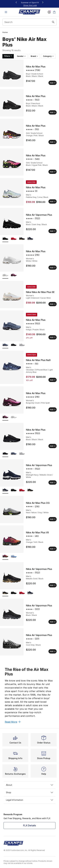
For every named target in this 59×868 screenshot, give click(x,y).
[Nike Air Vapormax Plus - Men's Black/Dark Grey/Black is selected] (5, 239)
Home (5, 32)
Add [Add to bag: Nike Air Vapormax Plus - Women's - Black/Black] (53, 622)
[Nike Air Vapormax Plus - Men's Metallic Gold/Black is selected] (5, 593)
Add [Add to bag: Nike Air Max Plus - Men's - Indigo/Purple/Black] (53, 337)
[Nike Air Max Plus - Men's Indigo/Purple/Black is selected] (5, 345)
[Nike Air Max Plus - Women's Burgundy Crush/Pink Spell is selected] (5, 417)
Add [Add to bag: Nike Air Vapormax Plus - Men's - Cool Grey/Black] (53, 651)
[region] (29, 4)
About (29, 785)
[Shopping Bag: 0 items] (54, 12)
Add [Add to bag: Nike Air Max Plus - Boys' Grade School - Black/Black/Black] (53, 83)
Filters (8, 56)
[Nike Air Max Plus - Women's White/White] (14, 417)
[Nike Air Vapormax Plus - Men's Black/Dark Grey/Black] (14, 490)
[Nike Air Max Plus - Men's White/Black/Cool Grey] (22, 345)
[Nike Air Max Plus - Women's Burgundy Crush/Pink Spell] (14, 275)
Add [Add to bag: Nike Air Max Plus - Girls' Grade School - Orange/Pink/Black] (53, 142)
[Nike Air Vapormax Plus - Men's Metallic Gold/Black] (22, 239)
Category (48, 56)
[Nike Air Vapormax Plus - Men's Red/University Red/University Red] (14, 239)
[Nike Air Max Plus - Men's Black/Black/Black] (14, 345)
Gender (21, 56)
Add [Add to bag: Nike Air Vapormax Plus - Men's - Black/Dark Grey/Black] (53, 231)
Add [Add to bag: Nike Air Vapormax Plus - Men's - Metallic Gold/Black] (53, 585)
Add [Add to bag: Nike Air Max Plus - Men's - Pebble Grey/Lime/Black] (53, 201)
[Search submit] (53, 22)
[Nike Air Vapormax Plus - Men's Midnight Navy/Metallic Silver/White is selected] (5, 490)
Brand (34, 56)
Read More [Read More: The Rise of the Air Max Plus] (13, 722)
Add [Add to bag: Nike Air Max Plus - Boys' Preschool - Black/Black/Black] (53, 112)
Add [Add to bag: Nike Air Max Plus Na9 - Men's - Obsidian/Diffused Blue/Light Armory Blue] (53, 380)
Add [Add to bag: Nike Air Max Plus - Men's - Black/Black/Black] (53, 446)
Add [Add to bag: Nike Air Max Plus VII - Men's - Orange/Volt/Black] (53, 549)
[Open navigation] (6, 12)
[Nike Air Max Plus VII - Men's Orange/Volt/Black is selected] (5, 556)
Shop (29, 792)
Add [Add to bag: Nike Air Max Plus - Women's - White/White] (53, 267)
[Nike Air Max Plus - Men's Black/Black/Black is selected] (5, 454)
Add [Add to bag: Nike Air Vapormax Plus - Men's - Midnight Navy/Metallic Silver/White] (53, 482)
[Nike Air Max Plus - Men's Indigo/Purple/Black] (14, 454)
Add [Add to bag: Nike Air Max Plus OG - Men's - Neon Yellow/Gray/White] (53, 519)
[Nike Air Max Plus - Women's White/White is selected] (5, 275)
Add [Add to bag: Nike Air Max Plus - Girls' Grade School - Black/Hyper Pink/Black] (53, 172)
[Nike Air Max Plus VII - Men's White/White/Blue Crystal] (14, 556)
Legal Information (29, 800)
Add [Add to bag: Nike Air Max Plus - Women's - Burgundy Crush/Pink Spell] (53, 409)
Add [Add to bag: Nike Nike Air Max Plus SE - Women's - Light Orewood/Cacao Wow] (53, 304)
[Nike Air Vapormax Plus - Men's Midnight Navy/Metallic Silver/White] (30, 239)
